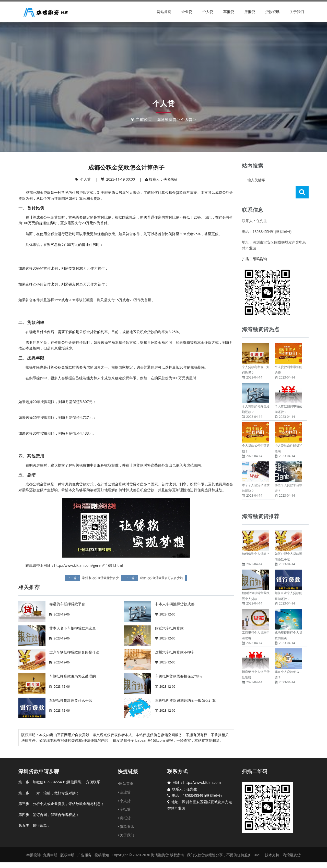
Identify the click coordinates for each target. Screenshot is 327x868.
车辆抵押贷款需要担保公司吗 (178, 676)
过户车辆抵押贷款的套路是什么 (74, 652)
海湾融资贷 (166, 119)
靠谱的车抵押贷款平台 (67, 604)
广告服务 (85, 855)
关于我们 (297, 12)
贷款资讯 (272, 12)
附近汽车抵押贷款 (169, 628)
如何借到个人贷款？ (256, 541)
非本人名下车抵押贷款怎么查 (73, 628)
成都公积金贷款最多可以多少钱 (161, 578)
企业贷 (187, 12)
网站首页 (164, 12)
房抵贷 (250, 12)
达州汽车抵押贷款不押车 (175, 652)
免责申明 (50, 855)
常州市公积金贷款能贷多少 (100, 578)
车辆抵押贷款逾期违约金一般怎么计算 (185, 700)
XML (258, 855)
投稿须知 (102, 855)
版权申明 (67, 855)
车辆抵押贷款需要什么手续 (71, 700)
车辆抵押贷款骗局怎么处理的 (73, 676)
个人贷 (208, 12)
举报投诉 (33, 855)
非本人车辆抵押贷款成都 (175, 604)
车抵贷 (229, 12)
